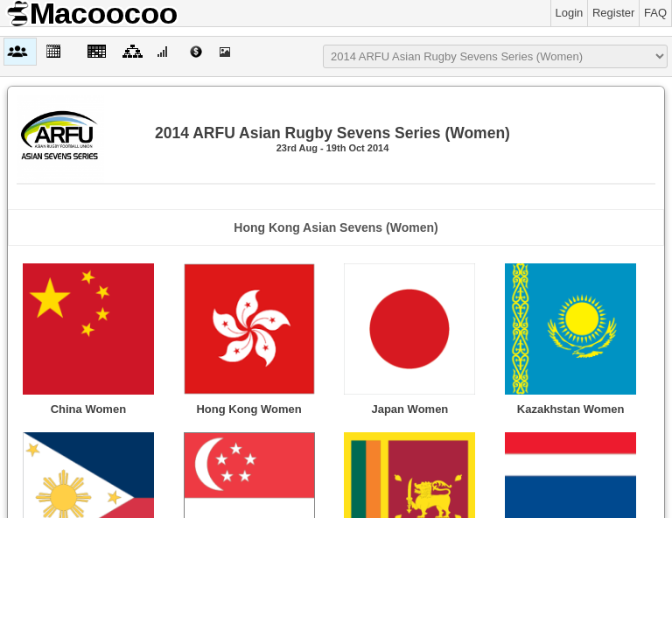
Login (570, 13)
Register (613, 13)
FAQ (655, 13)
